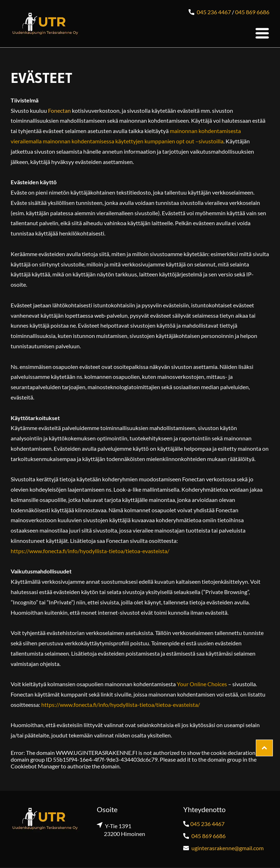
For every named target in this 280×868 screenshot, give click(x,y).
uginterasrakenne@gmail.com (228, 848)
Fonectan (59, 110)
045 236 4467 (214, 12)
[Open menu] (262, 33)
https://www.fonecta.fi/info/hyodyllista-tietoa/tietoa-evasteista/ (90, 551)
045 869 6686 (252, 12)
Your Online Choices (202, 684)
